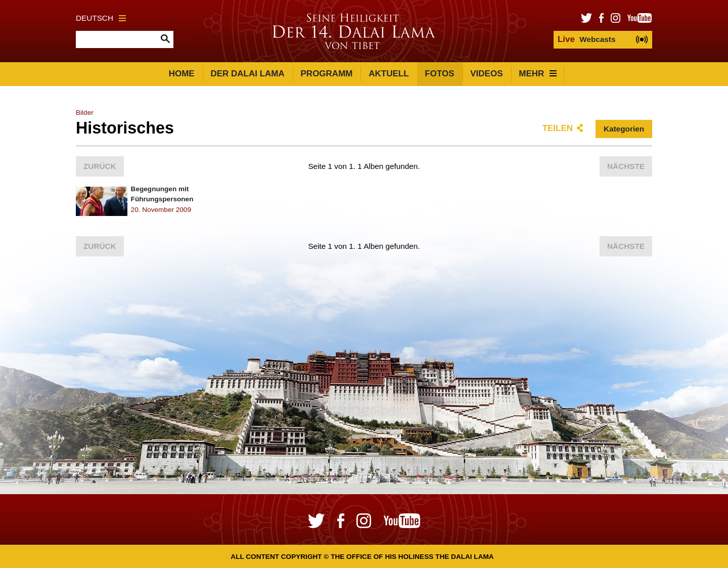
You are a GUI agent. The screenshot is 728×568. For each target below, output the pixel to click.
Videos (486, 74)
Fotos (439, 74)
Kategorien (624, 129)
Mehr (538, 74)
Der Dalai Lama (247, 74)
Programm (327, 74)
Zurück (100, 166)
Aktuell (389, 74)
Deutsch (101, 18)
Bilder (85, 113)
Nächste (626, 166)
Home (182, 74)
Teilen (558, 128)
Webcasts (586, 39)
